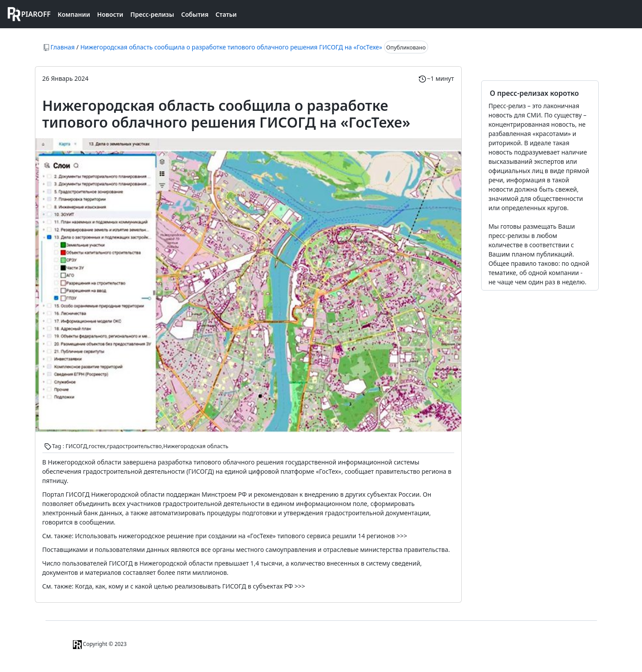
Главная (63, 47)
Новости (110, 14)
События (195, 14)
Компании (74, 14)
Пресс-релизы (152, 14)
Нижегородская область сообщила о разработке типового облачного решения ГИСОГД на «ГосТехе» (231, 47)
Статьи (226, 14)
